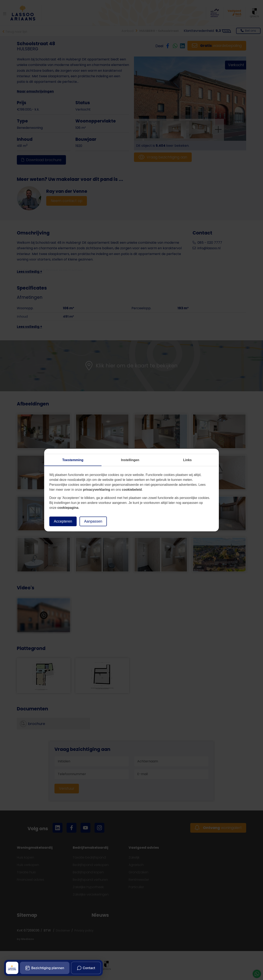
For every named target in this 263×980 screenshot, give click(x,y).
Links (187, 460)
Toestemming (73, 460)
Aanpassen (93, 521)
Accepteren (63, 521)
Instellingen (130, 460)
